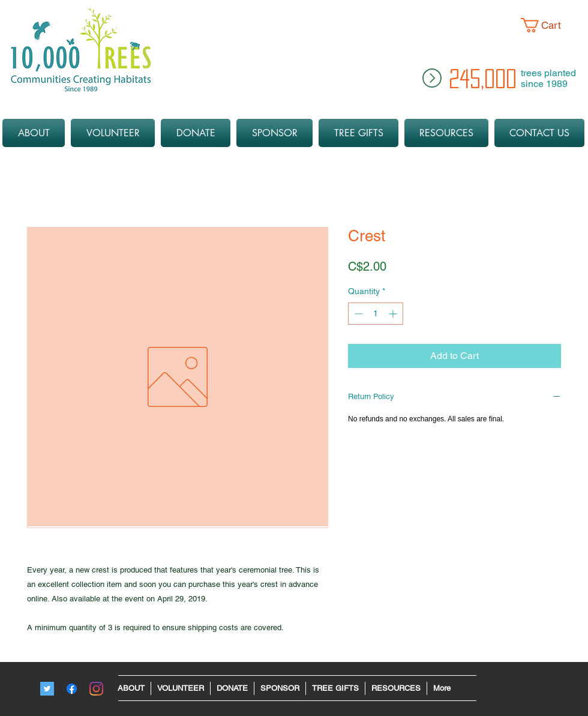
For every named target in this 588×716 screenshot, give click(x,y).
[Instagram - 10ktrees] (96, 689)
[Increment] (394, 314)
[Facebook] (72, 689)
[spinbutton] (376, 314)
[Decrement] (357, 314)
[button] (550, 25)
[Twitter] (47, 689)
